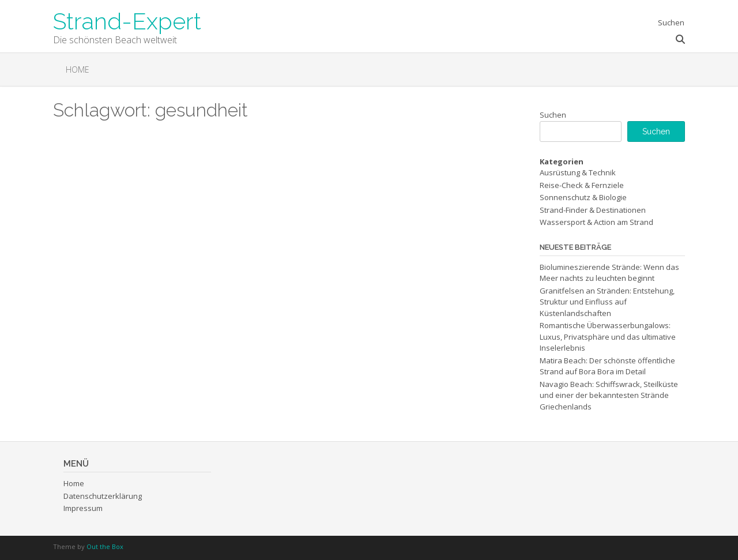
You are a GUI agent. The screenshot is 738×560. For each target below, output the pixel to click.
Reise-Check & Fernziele (582, 185)
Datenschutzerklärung (103, 496)
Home (78, 69)
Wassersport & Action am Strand (596, 222)
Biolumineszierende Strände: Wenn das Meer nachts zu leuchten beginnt (609, 273)
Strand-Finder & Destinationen (593, 210)
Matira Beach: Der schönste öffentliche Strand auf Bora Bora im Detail (607, 366)
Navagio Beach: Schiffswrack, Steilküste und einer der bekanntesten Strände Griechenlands (609, 395)
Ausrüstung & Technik (578, 172)
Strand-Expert (127, 20)
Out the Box (105, 546)
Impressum (83, 508)
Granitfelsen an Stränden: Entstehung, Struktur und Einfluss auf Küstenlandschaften (607, 302)
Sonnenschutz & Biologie (583, 197)
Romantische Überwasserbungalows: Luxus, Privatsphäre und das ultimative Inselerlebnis (608, 337)
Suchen (553, 115)
